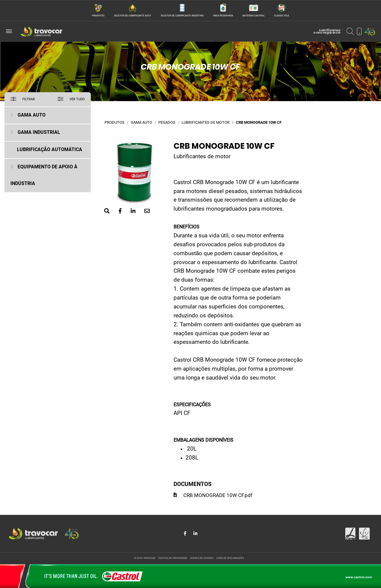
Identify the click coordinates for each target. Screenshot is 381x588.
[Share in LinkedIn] (195, 534)
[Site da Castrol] (190, 576)
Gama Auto (32, 115)
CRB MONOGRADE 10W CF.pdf (218, 496)
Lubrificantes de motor (206, 123)
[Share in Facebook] (186, 534)
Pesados (167, 123)
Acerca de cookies (202, 558)
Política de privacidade (173, 558)
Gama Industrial (39, 133)
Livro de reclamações (230, 558)
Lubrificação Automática (50, 150)
